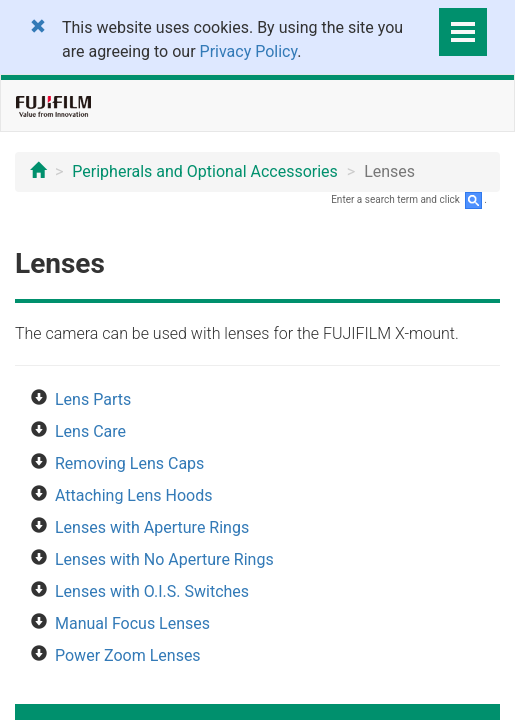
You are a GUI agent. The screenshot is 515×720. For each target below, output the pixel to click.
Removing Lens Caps (129, 463)
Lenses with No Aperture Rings (164, 559)
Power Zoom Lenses (128, 655)
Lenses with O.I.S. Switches (152, 591)
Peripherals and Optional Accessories (205, 171)
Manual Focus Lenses (132, 623)
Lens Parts (93, 399)
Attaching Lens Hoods (133, 495)
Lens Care (90, 431)
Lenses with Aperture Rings (152, 527)
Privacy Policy (249, 51)
